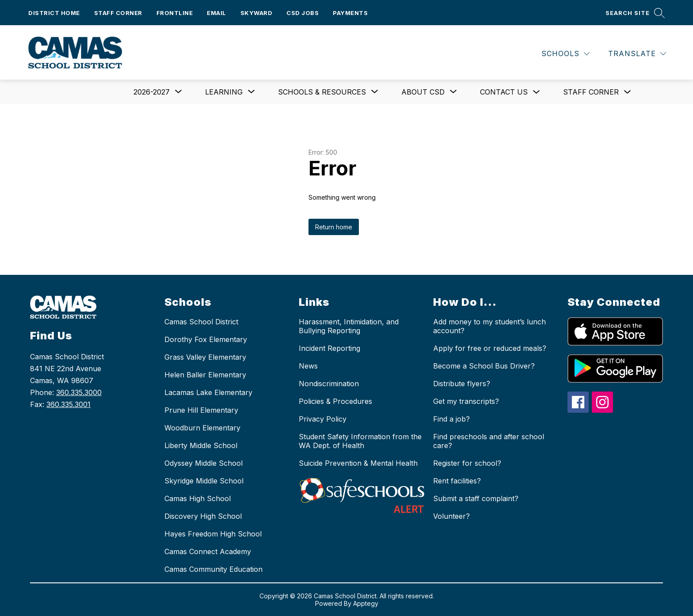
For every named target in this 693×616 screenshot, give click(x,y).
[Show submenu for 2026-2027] (152, 92)
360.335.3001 (69, 404)
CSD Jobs (303, 13)
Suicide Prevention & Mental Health (358, 463)
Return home (334, 227)
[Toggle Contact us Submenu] (537, 92)
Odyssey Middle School (204, 463)
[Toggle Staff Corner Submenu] (628, 92)
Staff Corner (118, 13)
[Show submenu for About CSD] (423, 92)
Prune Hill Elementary (201, 410)
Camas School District (201, 322)
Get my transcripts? (466, 401)
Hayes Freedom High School (213, 534)
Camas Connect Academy (208, 551)
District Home (54, 13)
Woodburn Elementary (202, 428)
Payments (350, 13)
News (308, 366)
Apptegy (366, 603)
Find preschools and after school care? (489, 441)
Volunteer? (451, 516)
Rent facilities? (457, 481)
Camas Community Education (213, 569)
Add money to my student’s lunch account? (489, 326)
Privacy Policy (323, 419)
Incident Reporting (329, 348)
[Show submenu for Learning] (224, 92)
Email (217, 13)
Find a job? (451, 419)
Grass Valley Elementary (205, 357)
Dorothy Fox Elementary (206, 339)
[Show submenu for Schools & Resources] (322, 92)
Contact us (504, 92)
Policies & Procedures (335, 401)
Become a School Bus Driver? (484, 366)
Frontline (175, 13)
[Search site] (635, 13)
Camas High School (198, 498)
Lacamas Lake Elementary (208, 392)
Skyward (257, 13)
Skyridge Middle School (204, 481)
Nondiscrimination (329, 384)
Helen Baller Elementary (205, 375)
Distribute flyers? (462, 384)
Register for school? (467, 463)
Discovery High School (203, 516)
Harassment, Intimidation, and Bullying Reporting (349, 326)
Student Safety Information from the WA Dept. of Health (360, 441)
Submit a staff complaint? (476, 498)
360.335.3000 (79, 392)
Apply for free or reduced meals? (490, 348)
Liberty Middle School (201, 445)
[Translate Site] (637, 54)
